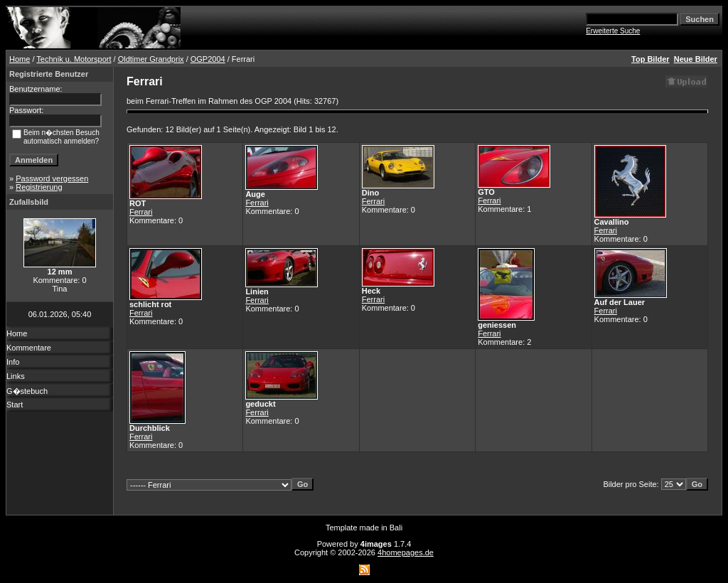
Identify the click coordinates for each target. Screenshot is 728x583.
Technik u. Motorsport (74, 59)
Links (16, 376)
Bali (396, 528)
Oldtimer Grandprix (151, 59)
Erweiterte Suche (613, 31)
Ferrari (141, 212)
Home (20, 59)
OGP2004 (208, 59)
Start (15, 405)
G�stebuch (27, 391)
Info (13, 362)
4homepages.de (406, 552)
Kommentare (29, 348)
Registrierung (39, 187)
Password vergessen (52, 178)
